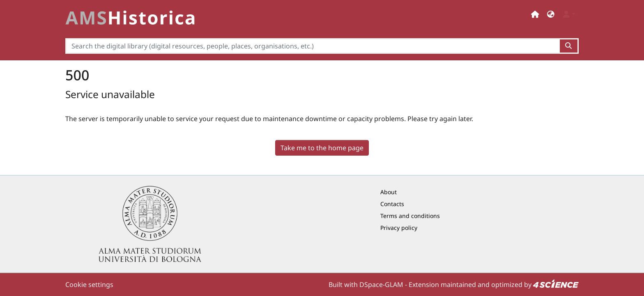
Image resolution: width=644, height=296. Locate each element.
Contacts (392, 204)
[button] (551, 14)
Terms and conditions (410, 216)
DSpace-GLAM (381, 285)
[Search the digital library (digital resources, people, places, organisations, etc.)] (313, 46)
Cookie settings (89, 285)
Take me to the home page (322, 148)
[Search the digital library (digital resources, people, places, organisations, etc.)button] (569, 46)
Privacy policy (399, 228)
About (389, 192)
